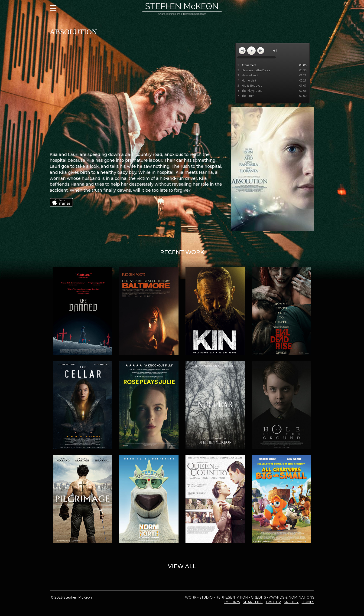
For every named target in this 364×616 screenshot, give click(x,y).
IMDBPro (232, 602)
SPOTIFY (291, 602)
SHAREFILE (253, 602)
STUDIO (206, 597)
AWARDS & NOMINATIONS (292, 597)
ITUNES (308, 602)
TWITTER (273, 602)
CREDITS (258, 597)
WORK (191, 597)
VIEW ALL (182, 566)
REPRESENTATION (232, 597)
